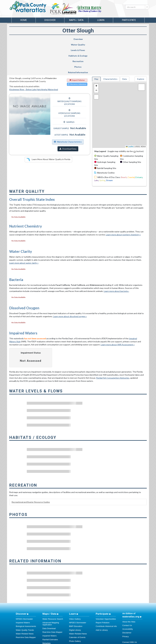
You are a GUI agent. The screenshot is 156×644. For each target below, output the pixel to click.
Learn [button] (101, 20)
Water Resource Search (53, 589)
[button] (96, 56)
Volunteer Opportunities (106, 589)
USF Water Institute (58, 641)
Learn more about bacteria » (116, 261)
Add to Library (102, 600)
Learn (73, 583)
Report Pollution (77, 50)
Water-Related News (25, 603)
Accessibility (128, 599)
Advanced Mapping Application (51, 593)
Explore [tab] (141, 49)
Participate (102, 583)
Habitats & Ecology (74, 41)
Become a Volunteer (77, 54)
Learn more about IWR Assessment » (118, 314)
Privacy (125, 606)
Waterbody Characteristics (68, 111)
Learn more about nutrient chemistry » (123, 204)
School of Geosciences (75, 641)
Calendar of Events (77, 607)
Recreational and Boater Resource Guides (31, 472)
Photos (115, 39)
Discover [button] (50, 20)
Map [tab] (96, 49)
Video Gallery (75, 589)
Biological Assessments (26, 596)
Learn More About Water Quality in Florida (48, 129)
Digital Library (75, 600)
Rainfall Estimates (50, 609)
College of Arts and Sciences (96, 641)
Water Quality (38, 41)
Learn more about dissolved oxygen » (70, 286)
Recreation (95, 39)
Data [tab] (125, 49)
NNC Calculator (49, 616)
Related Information (135, 41)
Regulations (74, 622)
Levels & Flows (56, 41)
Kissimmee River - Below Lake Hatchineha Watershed (34, 59)
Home (23, 20)
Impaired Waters (23, 592)
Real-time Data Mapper (26, 607)
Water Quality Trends (25, 600)
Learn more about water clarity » (24, 233)
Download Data (68, 118)
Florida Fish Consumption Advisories (113, 347)
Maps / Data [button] (76, 20)
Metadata (46, 613)
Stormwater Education (79, 618)
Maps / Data (49, 583)
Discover (21, 583)
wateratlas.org (131, 586)
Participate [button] (129, 20)
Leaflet (130, 116)
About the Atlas (129, 591)
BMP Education (76, 596)
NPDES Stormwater (24, 589)
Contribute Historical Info (106, 596)
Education (73, 614)
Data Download (49, 598)
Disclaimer (127, 602)
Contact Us (127, 595)
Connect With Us (130, 612)
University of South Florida (119, 641)
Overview (19, 39)
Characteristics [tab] (110, 49)
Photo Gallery (75, 611)
